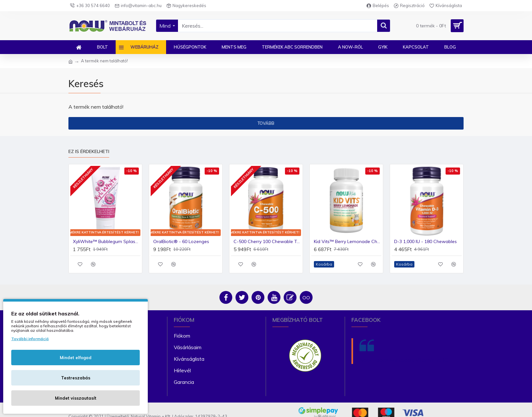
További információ (30, 339)
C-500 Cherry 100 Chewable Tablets (267, 241)
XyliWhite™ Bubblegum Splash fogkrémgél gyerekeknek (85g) (107, 241)
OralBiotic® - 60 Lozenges (181, 241)
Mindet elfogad (76, 358)
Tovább (266, 123)
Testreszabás (76, 378)
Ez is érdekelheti (89, 152)
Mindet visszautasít (76, 398)
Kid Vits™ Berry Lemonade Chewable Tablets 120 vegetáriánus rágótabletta (348, 241)
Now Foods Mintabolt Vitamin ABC (404, 360)
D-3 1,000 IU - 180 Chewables (426, 241)
